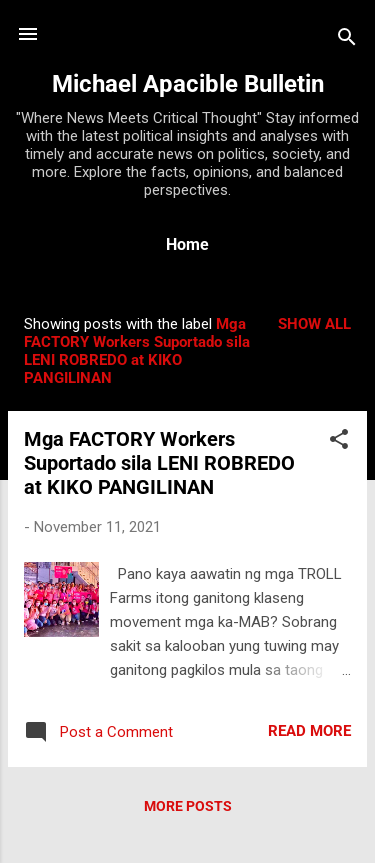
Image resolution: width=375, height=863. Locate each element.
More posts (188, 806)
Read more (309, 731)
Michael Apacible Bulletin (188, 84)
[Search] (347, 40)
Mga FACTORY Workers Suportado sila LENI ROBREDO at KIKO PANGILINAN (159, 463)
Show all (314, 324)
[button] (339, 442)
